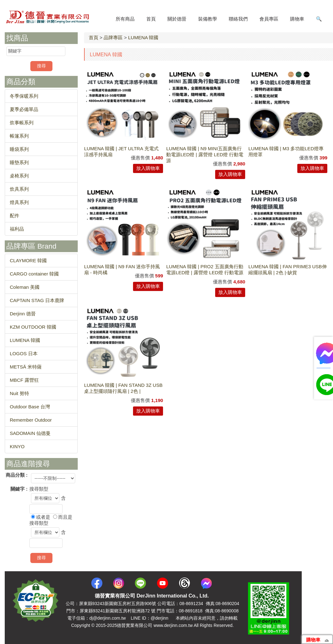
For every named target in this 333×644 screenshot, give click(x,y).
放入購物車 (148, 168)
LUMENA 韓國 (143, 37)
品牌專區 (113, 37)
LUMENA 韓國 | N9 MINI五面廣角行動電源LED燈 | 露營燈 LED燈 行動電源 (205, 155)
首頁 (94, 37)
